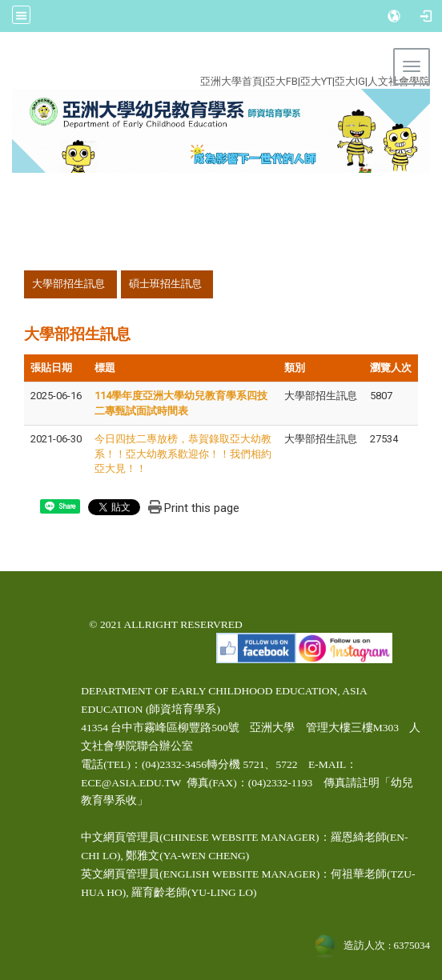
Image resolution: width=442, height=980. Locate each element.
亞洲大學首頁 (231, 81)
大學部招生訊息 (68, 284)
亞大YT (316, 81)
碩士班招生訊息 (165, 284)
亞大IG (350, 81)
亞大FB (281, 81)
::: (211, 63)
